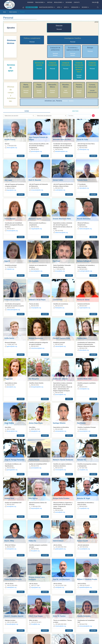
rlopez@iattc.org (36, 587)
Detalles (55, 55)
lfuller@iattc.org (60, 308)
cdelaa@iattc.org (12, 587)
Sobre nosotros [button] (32, 7)
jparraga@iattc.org (12, 470)
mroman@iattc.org (60, 470)
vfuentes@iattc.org (61, 626)
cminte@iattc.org (84, 389)
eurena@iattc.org (60, 512)
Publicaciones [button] (40, 2)
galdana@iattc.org (60, 549)
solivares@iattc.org (61, 431)
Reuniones (30, 2)
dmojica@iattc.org (12, 431)
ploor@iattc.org (11, 387)
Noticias (50, 2)
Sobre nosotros (13, 12)
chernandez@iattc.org (86, 626)
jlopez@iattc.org (11, 190)
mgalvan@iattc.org (85, 308)
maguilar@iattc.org (36, 229)
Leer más (21, 156)
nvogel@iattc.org (84, 508)
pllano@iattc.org (84, 350)
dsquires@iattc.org (36, 508)
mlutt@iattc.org (60, 587)
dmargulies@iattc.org (37, 387)
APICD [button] (60, 7)
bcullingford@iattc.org (86, 271)
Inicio (5, 12)
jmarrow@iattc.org (60, 395)
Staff (66, 90)
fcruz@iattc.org (35, 624)
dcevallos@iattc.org (12, 624)
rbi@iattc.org (10, 269)
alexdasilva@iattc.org (61, 151)
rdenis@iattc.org (84, 188)
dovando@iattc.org (85, 431)
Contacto (77, 2)
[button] (98, 7)
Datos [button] (67, 7)
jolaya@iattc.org (36, 431)
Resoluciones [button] (59, 2)
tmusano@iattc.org (12, 231)
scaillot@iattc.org (60, 190)
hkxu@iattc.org (35, 551)
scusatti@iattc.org (85, 549)
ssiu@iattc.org (83, 470)
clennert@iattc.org (60, 346)
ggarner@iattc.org (12, 346)
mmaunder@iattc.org (37, 190)
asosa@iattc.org (11, 506)
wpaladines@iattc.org (86, 587)
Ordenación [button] (76, 7)
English (95, 2)
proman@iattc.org (36, 468)
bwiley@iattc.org (11, 549)
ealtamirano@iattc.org (61, 233)
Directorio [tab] (75, 111)
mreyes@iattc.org (36, 308)
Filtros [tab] (27, 111)
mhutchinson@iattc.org (38, 348)
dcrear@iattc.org (60, 271)
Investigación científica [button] (47, 7)
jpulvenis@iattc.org (36, 151)
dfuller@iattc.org (84, 150)
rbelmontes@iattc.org (86, 229)
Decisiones (69, 2)
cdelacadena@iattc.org (13, 310)
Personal (59, 29)
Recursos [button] (86, 7)
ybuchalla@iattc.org (37, 271)
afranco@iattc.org (12, 148)
